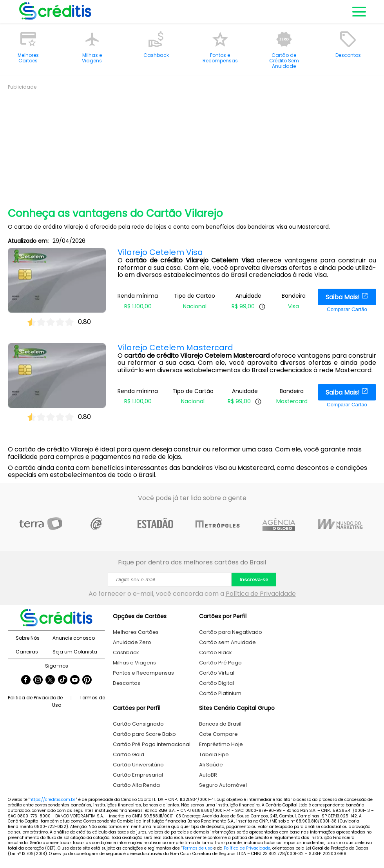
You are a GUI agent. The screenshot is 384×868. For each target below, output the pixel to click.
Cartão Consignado (138, 724)
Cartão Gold (129, 754)
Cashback (126, 652)
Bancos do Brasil (220, 724)
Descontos (127, 683)
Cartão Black (216, 652)
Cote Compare (218, 734)
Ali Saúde (211, 765)
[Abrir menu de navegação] (359, 12)
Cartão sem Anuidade (227, 642)
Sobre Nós (28, 638)
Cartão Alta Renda (136, 785)
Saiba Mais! (347, 297)
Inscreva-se (254, 580)
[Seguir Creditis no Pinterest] (87, 681)
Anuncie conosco (74, 638)
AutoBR (208, 775)
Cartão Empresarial (138, 775)
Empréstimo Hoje (221, 744)
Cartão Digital (216, 683)
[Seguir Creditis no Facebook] (26, 681)
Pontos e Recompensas (143, 673)
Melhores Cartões (136, 632)
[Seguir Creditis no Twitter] (50, 681)
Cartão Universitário (138, 765)
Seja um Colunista (75, 652)
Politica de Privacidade (35, 698)
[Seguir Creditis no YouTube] (75, 681)
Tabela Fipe (214, 754)
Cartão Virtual (217, 673)
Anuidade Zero (132, 642)
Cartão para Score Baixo (144, 734)
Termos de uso (197, 848)
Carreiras (27, 652)
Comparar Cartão (347, 309)
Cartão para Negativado (231, 632)
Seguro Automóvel (223, 785)
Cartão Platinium (220, 693)
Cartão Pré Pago (220, 663)
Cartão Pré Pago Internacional (152, 744)
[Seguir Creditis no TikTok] (63, 681)
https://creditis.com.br (52, 800)
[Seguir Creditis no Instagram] (38, 681)
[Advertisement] (196, 145)
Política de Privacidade (261, 594)
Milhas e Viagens (134, 663)
